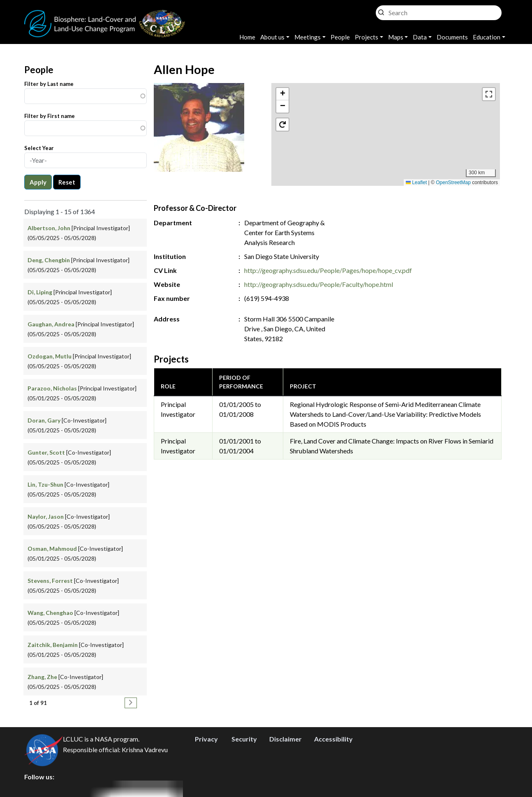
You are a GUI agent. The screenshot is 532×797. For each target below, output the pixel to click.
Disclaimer (286, 739)
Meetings (308, 37)
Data (420, 37)
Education (487, 37)
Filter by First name (50, 116)
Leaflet (416, 183)
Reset (67, 182)
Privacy (206, 739)
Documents (452, 37)
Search (381, 10)
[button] (386, 126)
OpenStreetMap (453, 183)
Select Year (39, 148)
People (340, 37)
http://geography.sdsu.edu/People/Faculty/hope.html (319, 284)
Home (247, 37)
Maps (396, 37)
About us (272, 37)
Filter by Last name (49, 84)
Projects (367, 37)
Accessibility (333, 739)
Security (244, 739)
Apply (38, 182)
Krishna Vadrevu (145, 750)
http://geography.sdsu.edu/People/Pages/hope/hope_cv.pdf (328, 270)
